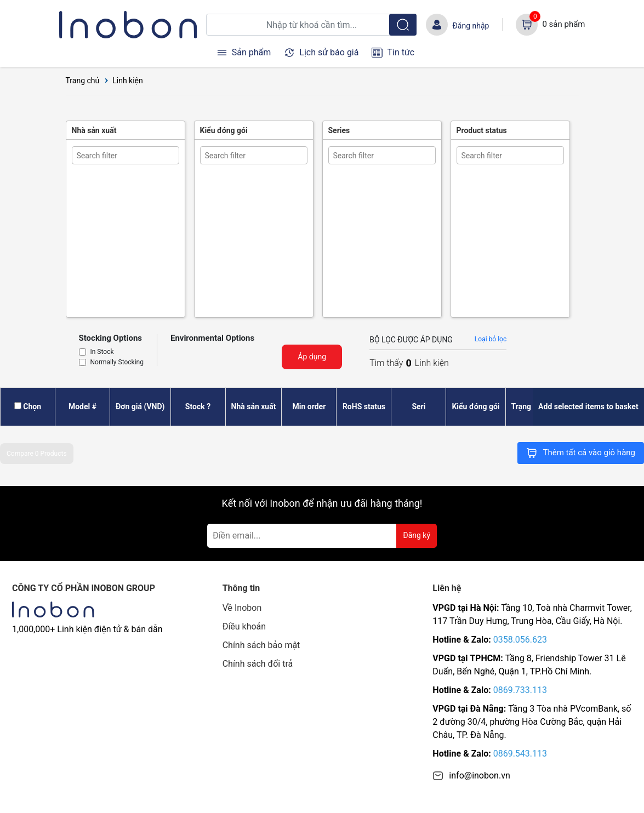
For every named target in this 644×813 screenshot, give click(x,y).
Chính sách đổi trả (258, 664)
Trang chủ (83, 81)
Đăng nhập (471, 26)
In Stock (102, 352)
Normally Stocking (117, 363)
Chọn (32, 406)
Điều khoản (244, 626)
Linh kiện (128, 81)
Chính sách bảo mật (261, 645)
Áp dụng (312, 357)
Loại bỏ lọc (491, 339)
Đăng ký (417, 535)
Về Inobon (242, 608)
